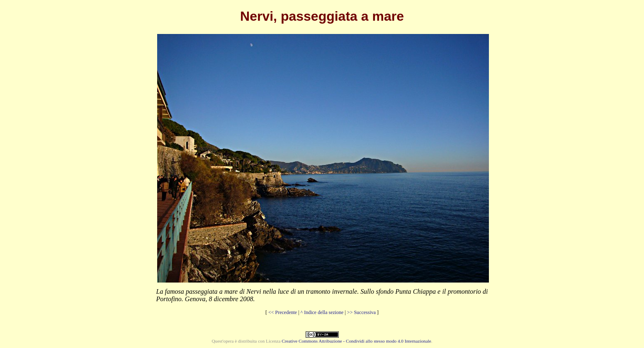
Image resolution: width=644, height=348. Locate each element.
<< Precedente (283, 312)
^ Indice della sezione (322, 312)
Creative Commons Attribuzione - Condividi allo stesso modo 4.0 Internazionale (356, 341)
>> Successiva (361, 312)
